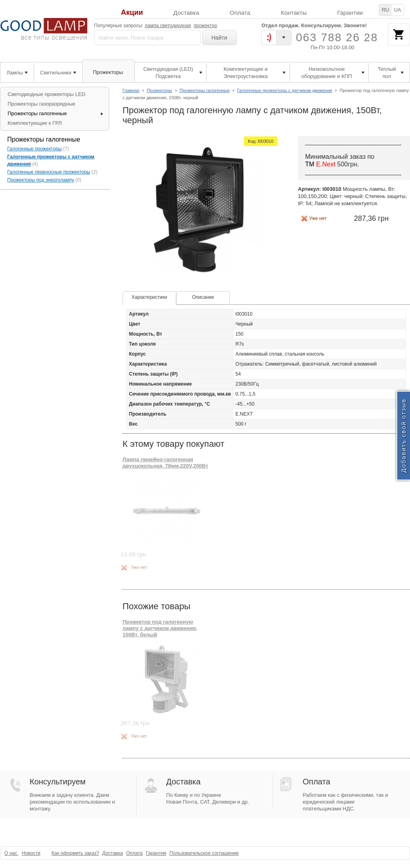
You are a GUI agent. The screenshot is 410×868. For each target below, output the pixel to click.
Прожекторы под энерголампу (41, 180)
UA (398, 10)
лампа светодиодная (168, 26)
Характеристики (150, 297)
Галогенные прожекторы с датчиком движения (284, 90)
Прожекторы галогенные (204, 90)
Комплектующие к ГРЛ (35, 123)
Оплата (240, 13)
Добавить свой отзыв (403, 435)
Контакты (294, 13)
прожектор (206, 26)
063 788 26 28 (337, 37)
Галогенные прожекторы (34, 149)
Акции (132, 13)
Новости (31, 853)
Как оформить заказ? (75, 853)
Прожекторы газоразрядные (41, 104)
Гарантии (350, 13)
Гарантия (156, 853)
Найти (219, 38)
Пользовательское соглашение (204, 853)
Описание (203, 297)
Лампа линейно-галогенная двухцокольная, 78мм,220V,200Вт (165, 463)
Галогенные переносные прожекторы (49, 172)
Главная (131, 90)
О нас (11, 853)
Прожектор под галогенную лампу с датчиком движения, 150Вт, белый (160, 628)
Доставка (186, 13)
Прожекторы (159, 90)
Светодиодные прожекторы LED (46, 94)
